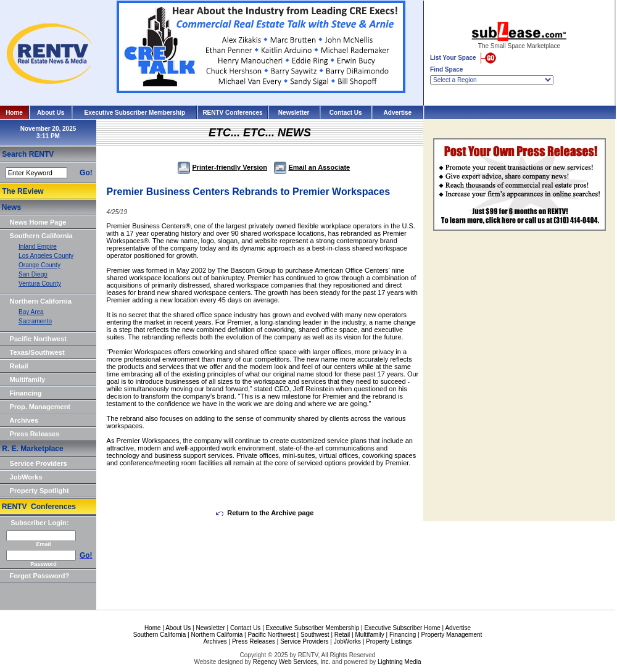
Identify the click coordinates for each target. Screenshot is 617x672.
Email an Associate (312, 167)
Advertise (398, 113)
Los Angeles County (46, 256)
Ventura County (40, 284)
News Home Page (38, 222)
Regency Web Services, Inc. (292, 662)
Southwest (315, 635)
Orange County (39, 265)
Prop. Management (40, 407)
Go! (86, 173)
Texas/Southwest (37, 352)
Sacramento (35, 321)
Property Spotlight (39, 491)
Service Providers (39, 463)
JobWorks (26, 477)
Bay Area (31, 312)
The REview (23, 191)
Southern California (41, 236)
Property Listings (389, 641)
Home (14, 113)
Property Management (451, 635)
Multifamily (27, 380)
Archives (24, 420)
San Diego (33, 274)
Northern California (41, 301)
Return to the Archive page (265, 513)
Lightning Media (400, 662)
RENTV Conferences (232, 113)
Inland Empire (38, 247)
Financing (26, 393)
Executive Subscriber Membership (135, 113)
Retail (19, 366)
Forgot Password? (40, 576)
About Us (51, 113)
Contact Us (346, 113)
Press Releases (35, 434)
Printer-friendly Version (222, 167)
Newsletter (294, 113)
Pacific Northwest (38, 339)
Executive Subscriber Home (402, 628)
